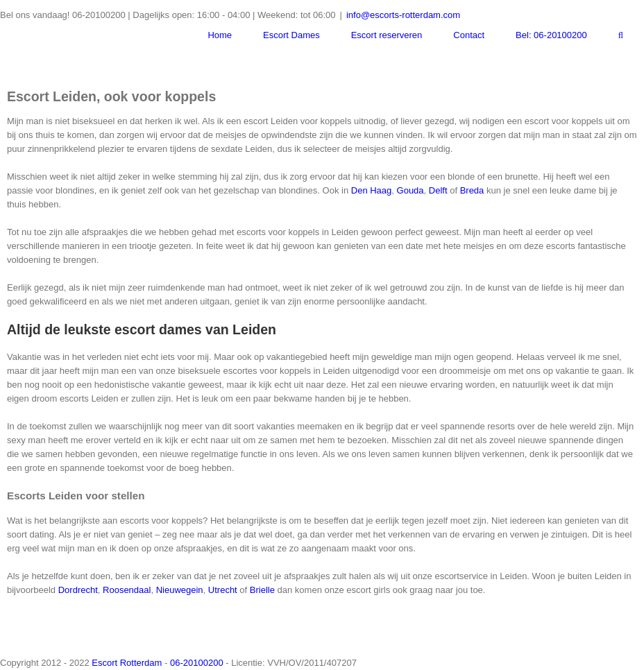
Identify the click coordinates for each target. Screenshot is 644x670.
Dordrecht (78, 590)
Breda (472, 190)
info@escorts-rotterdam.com (403, 15)
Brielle (262, 590)
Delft (438, 190)
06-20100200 (197, 663)
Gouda (410, 190)
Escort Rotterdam (127, 663)
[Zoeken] (621, 35)
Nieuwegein (180, 590)
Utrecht (223, 590)
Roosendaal (127, 590)
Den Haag (372, 190)
